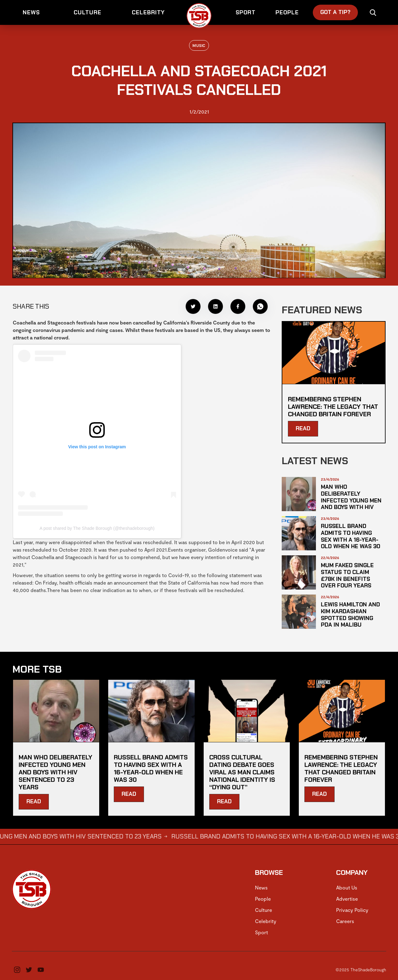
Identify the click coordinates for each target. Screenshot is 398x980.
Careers (345, 921)
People (263, 899)
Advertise (347, 899)
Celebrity (266, 921)
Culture (264, 910)
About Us (347, 887)
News (261, 887)
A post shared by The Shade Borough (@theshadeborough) (97, 528)
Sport (261, 932)
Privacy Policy (352, 910)
